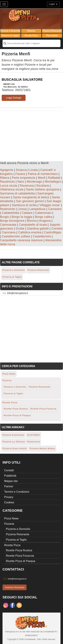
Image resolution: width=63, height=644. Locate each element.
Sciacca (21, 170)
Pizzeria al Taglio (10, 36)
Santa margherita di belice (31, 197)
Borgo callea (44, 217)
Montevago (34, 182)
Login (53, 4)
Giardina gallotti (38, 229)
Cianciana (9, 232)
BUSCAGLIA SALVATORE (22, 80)
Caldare (27, 213)
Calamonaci (43, 213)
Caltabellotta (10, 213)
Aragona (45, 221)
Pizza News (52, 36)
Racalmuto (7, 182)
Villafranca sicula (12, 189)
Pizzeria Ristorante (52, 31)
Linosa (22, 209)
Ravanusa (27, 186)
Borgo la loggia (22, 217)
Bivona (32, 221)
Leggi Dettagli (14, 98)
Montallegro (53, 182)
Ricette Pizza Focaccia (44, 409)
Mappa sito (11, 481)
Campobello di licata (33, 225)
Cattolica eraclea (30, 232)
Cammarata (8, 225)
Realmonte (7, 209)
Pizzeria (31, 31)
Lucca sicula (9, 186)
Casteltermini (42, 236)
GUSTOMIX (34, 435)
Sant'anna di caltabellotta (17, 193)
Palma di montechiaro (43, 174)
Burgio (5, 217)
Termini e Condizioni (17, 492)
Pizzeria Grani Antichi (15, 448)
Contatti (9, 470)
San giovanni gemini (30, 201)
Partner (9, 486)
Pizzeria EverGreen (13, 435)
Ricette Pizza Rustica (16, 409)
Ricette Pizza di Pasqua (17, 415)
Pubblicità (10, 476)
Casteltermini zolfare (16, 236)
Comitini (57, 229)
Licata (34, 170)
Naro (21, 182)
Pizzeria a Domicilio (10, 31)
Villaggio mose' (50, 205)
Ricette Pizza (31, 36)
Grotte (20, 229)
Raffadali (54, 178)
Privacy (9, 497)
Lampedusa (37, 209)
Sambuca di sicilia (24, 205)
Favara (20, 174)
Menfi (42, 178)
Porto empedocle (24, 178)
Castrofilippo (53, 232)
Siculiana (43, 186)
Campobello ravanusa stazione (21, 240)
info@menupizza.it (17, 293)
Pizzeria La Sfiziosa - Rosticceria (21, 442)
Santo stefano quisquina (43, 189)
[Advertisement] (32, 134)
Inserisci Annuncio (15, 587)
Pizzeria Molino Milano (42, 448)
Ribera (5, 178)
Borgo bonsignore (12, 221)
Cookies (9, 502)
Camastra (55, 209)
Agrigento (7, 170)
